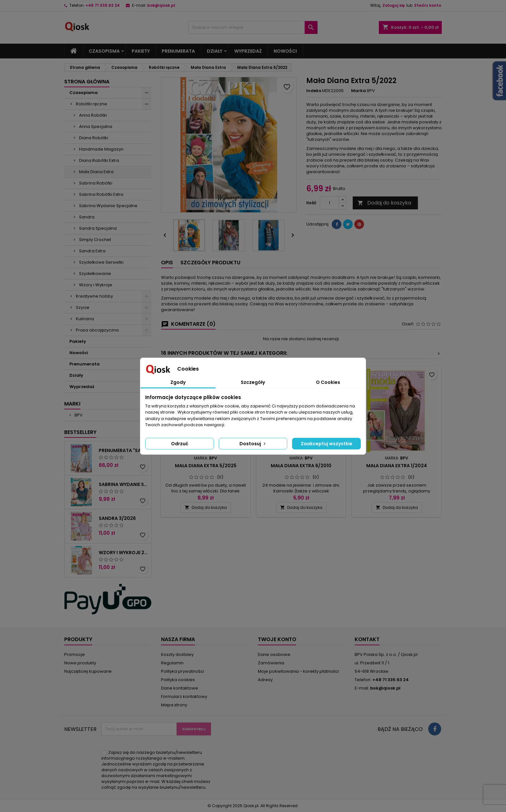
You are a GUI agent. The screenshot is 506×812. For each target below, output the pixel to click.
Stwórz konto (428, 5)
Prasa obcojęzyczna (97, 330)
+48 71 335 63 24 (103, 5)
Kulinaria (85, 319)
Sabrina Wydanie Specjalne (108, 206)
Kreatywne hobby (94, 296)
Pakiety (141, 51)
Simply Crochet (95, 240)
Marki (72, 404)
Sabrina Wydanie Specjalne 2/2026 (124, 484)
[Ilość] (329, 203)
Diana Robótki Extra (99, 160)
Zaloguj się (394, 5)
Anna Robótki (93, 115)
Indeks (314, 91)
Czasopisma (104, 51)
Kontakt (367, 639)
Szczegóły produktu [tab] (210, 263)
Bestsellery (80, 432)
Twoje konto (277, 639)
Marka (359, 91)
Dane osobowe (274, 654)
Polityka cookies (178, 680)
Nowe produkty (80, 663)
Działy (215, 51)
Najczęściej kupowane (88, 671)
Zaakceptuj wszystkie (327, 444)
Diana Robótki (94, 138)
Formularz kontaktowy (184, 696)
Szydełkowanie (95, 274)
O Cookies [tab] (328, 382)
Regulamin (172, 663)
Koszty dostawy (177, 654)
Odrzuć (180, 444)
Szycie (83, 307)
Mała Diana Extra (96, 172)
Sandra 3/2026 (117, 518)
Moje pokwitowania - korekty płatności (298, 671)
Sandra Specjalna (98, 228)
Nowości (285, 51)
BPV (78, 415)
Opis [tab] (167, 263)
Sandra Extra (92, 251)
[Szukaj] (253, 27)
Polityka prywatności (182, 671)
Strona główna (87, 82)
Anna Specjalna (96, 127)
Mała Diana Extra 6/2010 (301, 466)
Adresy (265, 680)
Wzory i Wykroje (96, 285)
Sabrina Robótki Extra (101, 194)
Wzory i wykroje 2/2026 (124, 553)
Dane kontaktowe (180, 688)
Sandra (87, 217)
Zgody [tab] (178, 382)
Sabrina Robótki (96, 183)
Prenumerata (178, 51)
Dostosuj (253, 444)
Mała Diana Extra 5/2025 (206, 466)
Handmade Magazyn (101, 149)
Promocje (75, 654)
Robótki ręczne (91, 104)
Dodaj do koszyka (384, 203)
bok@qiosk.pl (161, 5)
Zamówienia (271, 663)
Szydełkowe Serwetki (101, 262)
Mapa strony (174, 705)
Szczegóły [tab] (253, 382)
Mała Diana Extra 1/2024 (397, 466)
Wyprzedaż (248, 51)
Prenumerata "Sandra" (124, 450)
